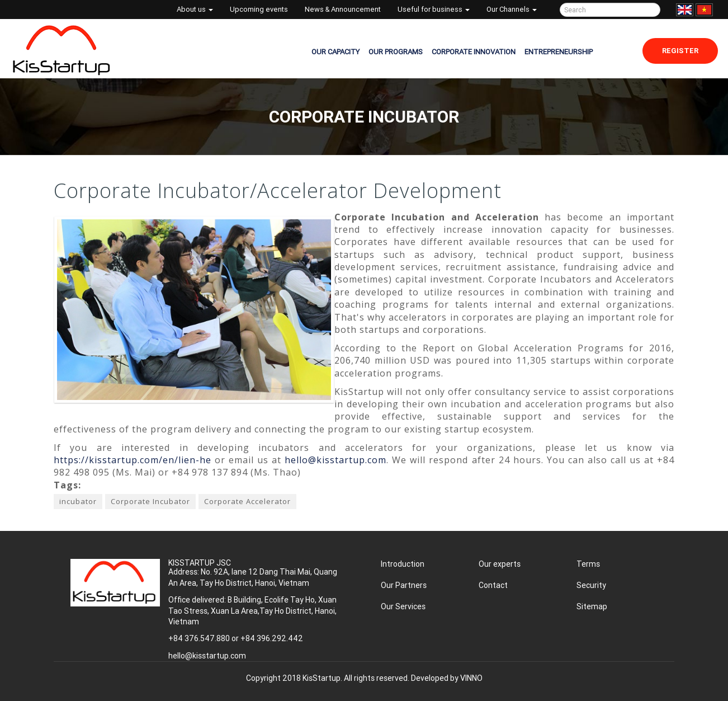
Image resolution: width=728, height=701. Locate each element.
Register (680, 51)
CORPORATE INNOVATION (474, 52)
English (685, 10)
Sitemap (592, 606)
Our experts (500, 564)
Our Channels (512, 9)
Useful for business (434, 9)
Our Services (403, 606)
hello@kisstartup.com (335, 460)
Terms (588, 564)
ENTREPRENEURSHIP (559, 52)
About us (195, 9)
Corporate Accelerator (247, 501)
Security (591, 585)
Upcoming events (259, 9)
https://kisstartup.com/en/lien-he (133, 460)
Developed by (447, 678)
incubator (78, 501)
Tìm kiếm (650, 10)
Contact (493, 585)
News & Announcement (343, 9)
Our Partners (404, 585)
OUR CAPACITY (335, 52)
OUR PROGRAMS (396, 52)
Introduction (403, 564)
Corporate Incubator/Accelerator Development (278, 190)
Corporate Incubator (150, 501)
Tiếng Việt (704, 10)
